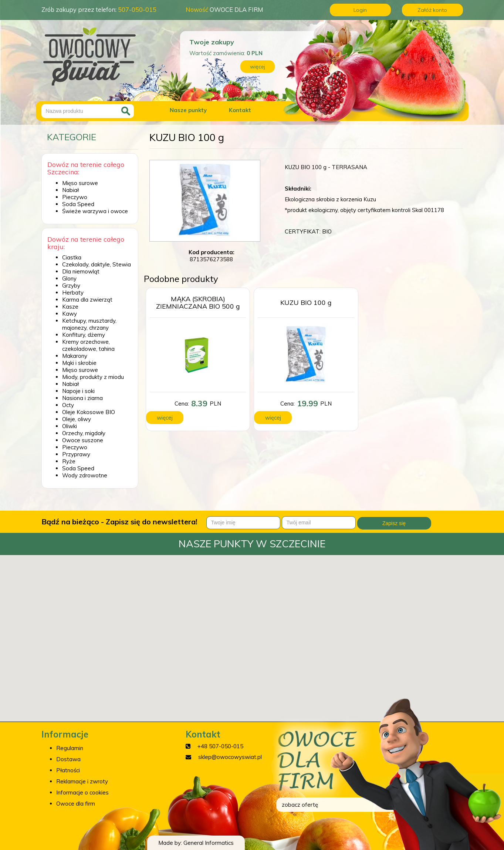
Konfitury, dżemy (84, 335)
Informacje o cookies (82, 792)
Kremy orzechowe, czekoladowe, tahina (88, 345)
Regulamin (70, 748)
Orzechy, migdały (84, 433)
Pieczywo (75, 197)
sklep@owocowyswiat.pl (230, 757)
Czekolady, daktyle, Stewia (97, 264)
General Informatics (209, 843)
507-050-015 (137, 9)
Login (360, 10)
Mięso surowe (80, 183)
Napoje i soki (78, 391)
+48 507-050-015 (220, 746)
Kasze (70, 307)
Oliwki (70, 426)
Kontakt (240, 110)
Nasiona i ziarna (82, 398)
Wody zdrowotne (85, 475)
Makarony (75, 356)
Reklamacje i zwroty (82, 781)
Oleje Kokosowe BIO (89, 412)
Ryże (69, 461)
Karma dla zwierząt (87, 300)
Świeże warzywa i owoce (95, 211)
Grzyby (71, 285)
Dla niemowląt (81, 271)
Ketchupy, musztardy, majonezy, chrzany (89, 324)
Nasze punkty (188, 110)
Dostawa (68, 759)
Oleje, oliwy (77, 419)
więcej (258, 67)
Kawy (70, 314)
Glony (69, 278)
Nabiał (70, 190)
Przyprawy (76, 454)
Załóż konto (432, 10)
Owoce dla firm (76, 804)
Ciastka (72, 257)
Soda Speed (78, 204)
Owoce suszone (83, 440)
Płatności (68, 770)
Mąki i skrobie (79, 363)
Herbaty (73, 293)
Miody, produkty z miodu (93, 377)
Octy (68, 405)
